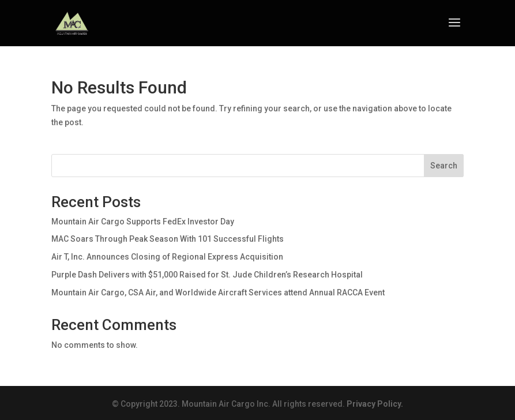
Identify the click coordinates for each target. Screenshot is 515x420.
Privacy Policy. (375, 404)
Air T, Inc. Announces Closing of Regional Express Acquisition (167, 257)
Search (444, 166)
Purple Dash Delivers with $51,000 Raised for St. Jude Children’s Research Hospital (207, 275)
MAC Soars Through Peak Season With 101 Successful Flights (168, 239)
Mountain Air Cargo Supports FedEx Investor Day (143, 222)
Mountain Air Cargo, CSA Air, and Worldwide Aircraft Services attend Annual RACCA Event (218, 292)
